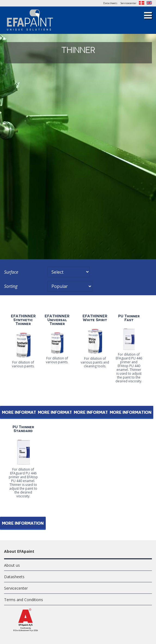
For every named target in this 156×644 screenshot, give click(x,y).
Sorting (11, 286)
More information (59, 413)
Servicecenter (129, 3)
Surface (11, 272)
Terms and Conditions (24, 600)
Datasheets (110, 3)
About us (12, 565)
